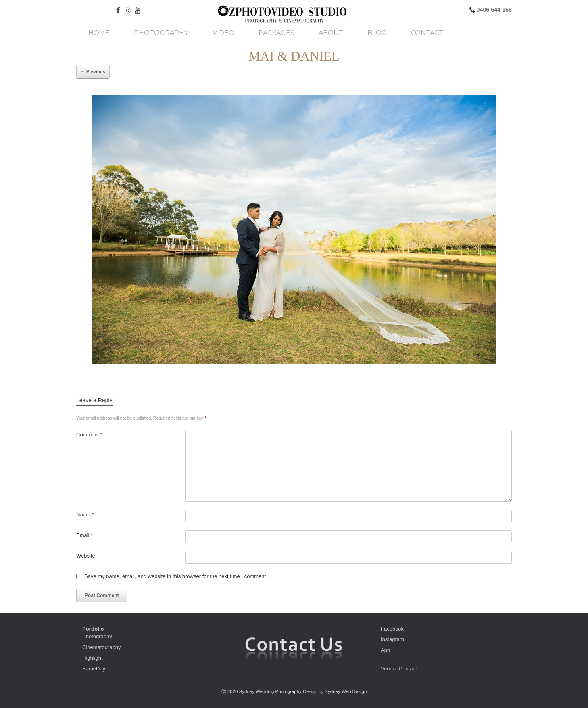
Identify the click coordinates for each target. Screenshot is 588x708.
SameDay (94, 669)
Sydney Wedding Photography (270, 691)
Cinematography (101, 647)
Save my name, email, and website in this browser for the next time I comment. (176, 576)
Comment (89, 435)
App (385, 650)
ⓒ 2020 (230, 691)
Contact (427, 33)
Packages (276, 33)
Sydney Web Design (346, 691)
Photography (161, 33)
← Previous (93, 71)
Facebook (392, 629)
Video (223, 33)
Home (99, 33)
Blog (377, 33)
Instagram (392, 639)
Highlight (93, 658)
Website (86, 556)
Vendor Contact (399, 669)
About (331, 33)
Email (84, 535)
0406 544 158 (493, 10)
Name (85, 515)
